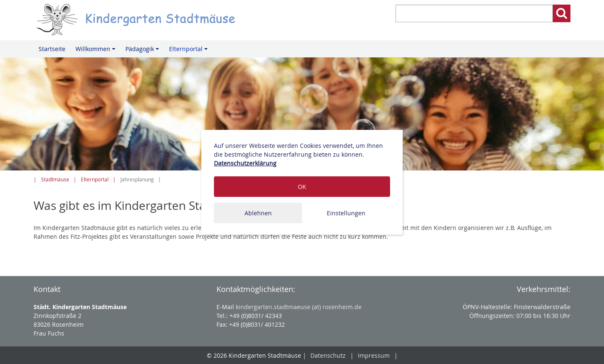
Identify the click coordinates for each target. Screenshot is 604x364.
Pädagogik (143, 51)
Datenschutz (328, 355)
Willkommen (97, 51)
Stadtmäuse (55, 179)
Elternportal (190, 51)
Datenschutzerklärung (245, 163)
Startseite (52, 49)
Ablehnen (258, 213)
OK (302, 187)
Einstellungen (346, 213)
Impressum (374, 355)
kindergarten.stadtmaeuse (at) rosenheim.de (299, 307)
